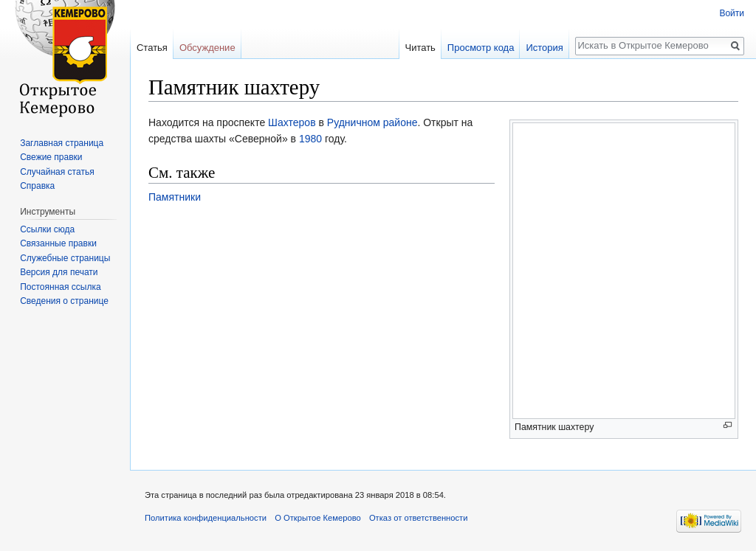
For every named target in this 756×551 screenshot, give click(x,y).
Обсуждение (207, 48)
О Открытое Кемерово (317, 518)
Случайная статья (57, 172)
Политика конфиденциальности (206, 518)
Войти (732, 13)
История (544, 48)
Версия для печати (59, 272)
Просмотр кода (481, 48)
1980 (310, 139)
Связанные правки (58, 243)
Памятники (175, 197)
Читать (420, 48)
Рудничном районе (372, 122)
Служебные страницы (65, 258)
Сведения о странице (64, 301)
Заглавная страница (62, 143)
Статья (152, 48)
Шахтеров (292, 122)
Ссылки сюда (47, 229)
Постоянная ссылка (60, 287)
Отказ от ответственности (419, 518)
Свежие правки (51, 157)
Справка (37, 186)
